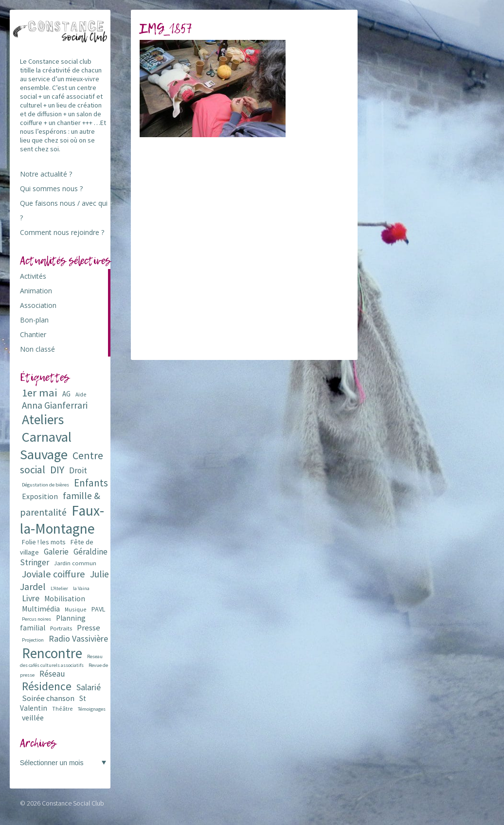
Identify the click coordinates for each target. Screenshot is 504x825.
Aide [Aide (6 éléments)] (81, 394)
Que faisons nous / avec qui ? (64, 210)
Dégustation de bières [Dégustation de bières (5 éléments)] (45, 485)
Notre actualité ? (46, 174)
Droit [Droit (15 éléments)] (78, 470)
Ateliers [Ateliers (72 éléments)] (43, 420)
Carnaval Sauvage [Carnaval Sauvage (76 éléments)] (46, 446)
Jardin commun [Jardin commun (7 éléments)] (75, 563)
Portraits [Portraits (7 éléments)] (61, 628)
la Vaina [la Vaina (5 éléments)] (81, 588)
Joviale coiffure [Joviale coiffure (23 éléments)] (54, 574)
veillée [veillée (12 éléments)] (33, 717)
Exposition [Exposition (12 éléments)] (40, 496)
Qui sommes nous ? (51, 188)
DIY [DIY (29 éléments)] (57, 470)
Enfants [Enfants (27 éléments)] (91, 483)
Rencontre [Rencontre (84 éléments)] (52, 653)
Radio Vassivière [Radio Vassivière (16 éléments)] (78, 638)
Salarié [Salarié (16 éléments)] (89, 687)
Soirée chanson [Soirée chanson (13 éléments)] (48, 698)
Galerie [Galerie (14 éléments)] (56, 552)
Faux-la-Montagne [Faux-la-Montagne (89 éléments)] (62, 520)
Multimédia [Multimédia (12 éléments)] (41, 609)
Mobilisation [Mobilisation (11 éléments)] (65, 599)
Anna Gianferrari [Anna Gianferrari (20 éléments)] (55, 405)
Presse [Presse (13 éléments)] (89, 628)
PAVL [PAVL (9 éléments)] (98, 609)
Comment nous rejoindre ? (62, 232)
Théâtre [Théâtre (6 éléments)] (63, 708)
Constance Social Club (73, 803)
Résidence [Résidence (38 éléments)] (47, 686)
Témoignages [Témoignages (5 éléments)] (92, 709)
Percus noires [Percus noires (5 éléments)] (36, 619)
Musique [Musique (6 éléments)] (76, 609)
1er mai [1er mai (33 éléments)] (40, 393)
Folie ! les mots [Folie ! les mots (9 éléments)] (44, 542)
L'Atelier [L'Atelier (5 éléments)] (59, 588)
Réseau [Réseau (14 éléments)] (52, 674)
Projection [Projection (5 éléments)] (33, 640)
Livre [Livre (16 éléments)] (31, 598)
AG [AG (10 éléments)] (66, 394)
